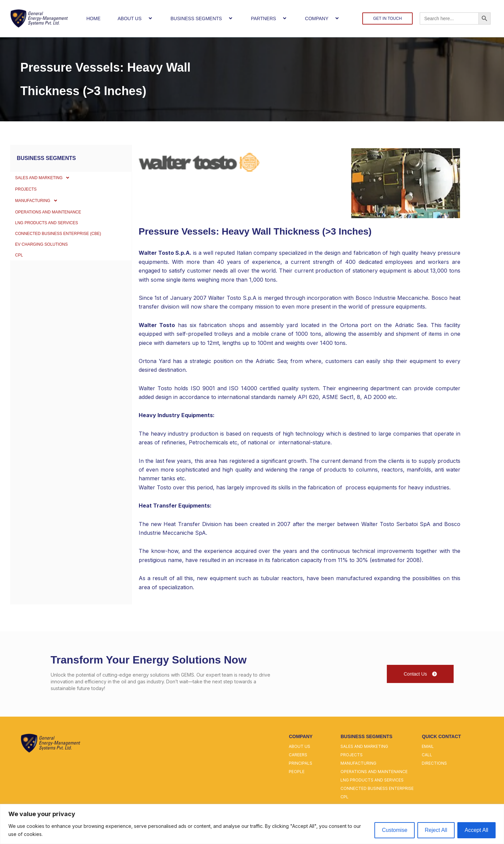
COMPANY (323, 18)
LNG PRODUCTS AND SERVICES (52, 240)
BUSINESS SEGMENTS (202, 18)
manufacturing (358, 763)
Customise (395, 830)
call (427, 755)
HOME (93, 18)
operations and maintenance (374, 772)
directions (434, 763)
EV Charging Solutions (46, 269)
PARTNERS (269, 18)
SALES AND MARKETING (48, 179)
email (428, 746)
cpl (345, 797)
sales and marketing (364, 746)
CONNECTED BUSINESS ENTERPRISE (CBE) (65, 254)
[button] (144, 18)
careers (298, 755)
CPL (20, 284)
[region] (252, 824)
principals (301, 763)
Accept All (476, 830)
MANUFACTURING (41, 210)
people (297, 772)
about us (300, 746)
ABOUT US (135, 18)
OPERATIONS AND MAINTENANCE (54, 225)
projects (352, 755)
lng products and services (372, 780)
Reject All (436, 830)
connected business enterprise (377, 788)
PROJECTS (28, 195)
